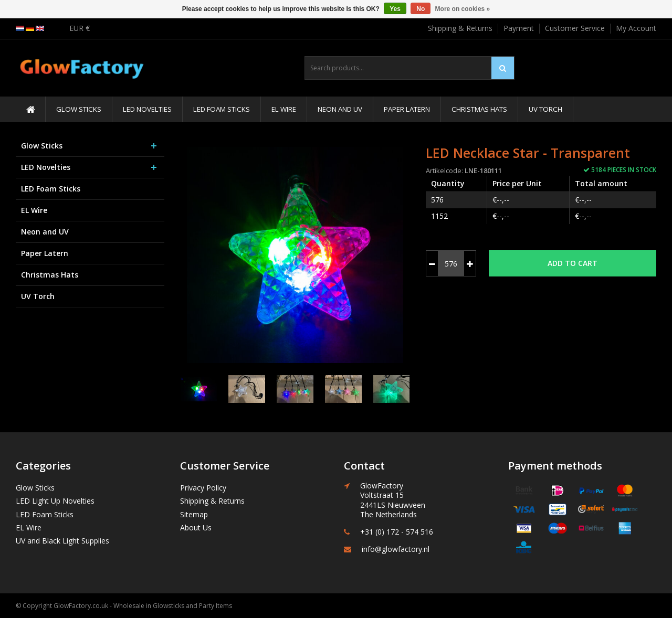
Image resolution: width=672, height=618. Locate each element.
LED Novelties (147, 109)
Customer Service (575, 28)
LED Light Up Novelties (55, 501)
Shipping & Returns (460, 28)
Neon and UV (340, 109)
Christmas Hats (479, 109)
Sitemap (194, 514)
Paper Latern (407, 109)
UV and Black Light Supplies (62, 541)
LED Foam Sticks (222, 109)
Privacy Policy (203, 488)
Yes (395, 9)
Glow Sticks (79, 109)
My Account (636, 28)
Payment (519, 28)
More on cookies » (463, 9)
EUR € (80, 28)
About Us (196, 528)
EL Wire (284, 109)
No (421, 9)
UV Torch (545, 109)
